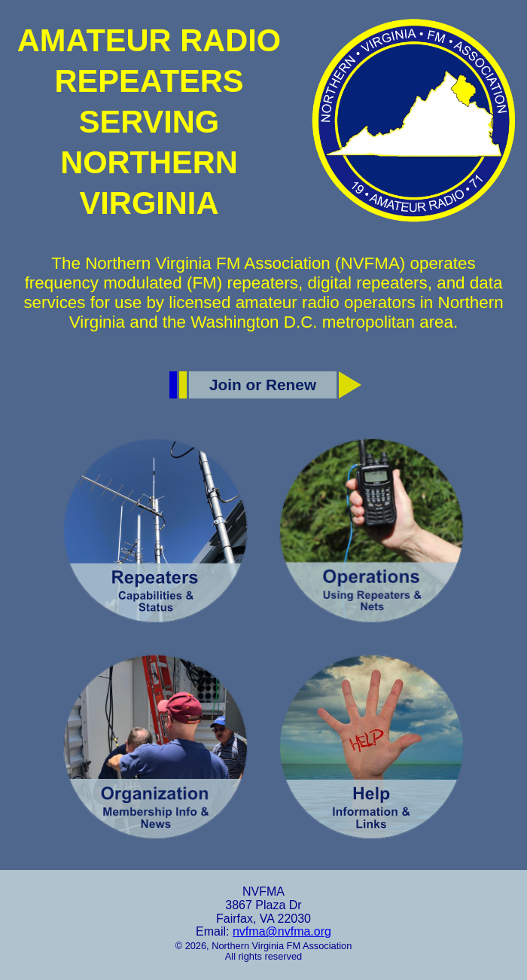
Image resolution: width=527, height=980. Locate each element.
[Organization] (155, 747)
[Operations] (372, 531)
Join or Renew (263, 385)
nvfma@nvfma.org (282, 931)
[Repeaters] (155, 531)
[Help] (372, 747)
